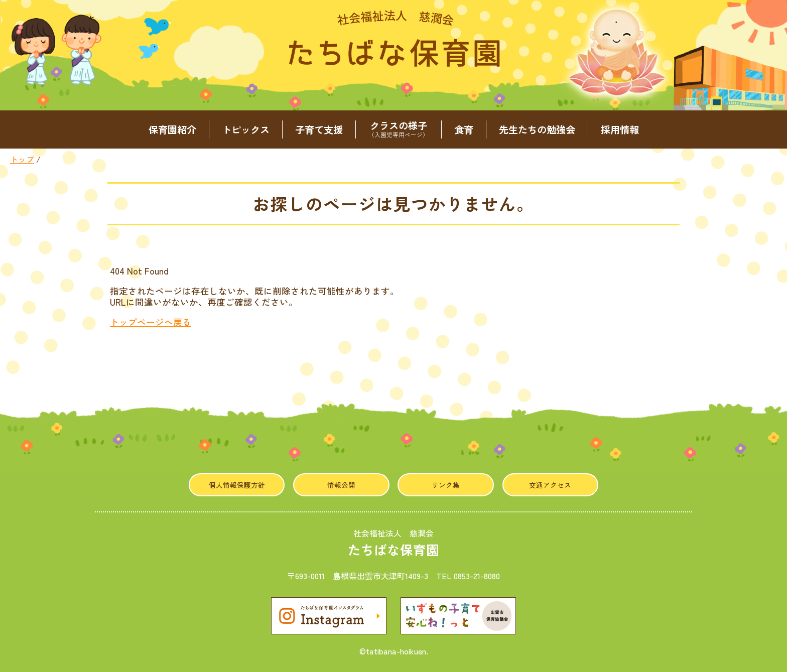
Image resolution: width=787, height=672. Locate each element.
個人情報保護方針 (237, 485)
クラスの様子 (399, 129)
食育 (464, 129)
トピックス (246, 129)
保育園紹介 (172, 129)
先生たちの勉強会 (537, 129)
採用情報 (620, 129)
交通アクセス (550, 485)
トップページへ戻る (151, 322)
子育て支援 (319, 129)
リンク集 (446, 485)
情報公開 (341, 485)
